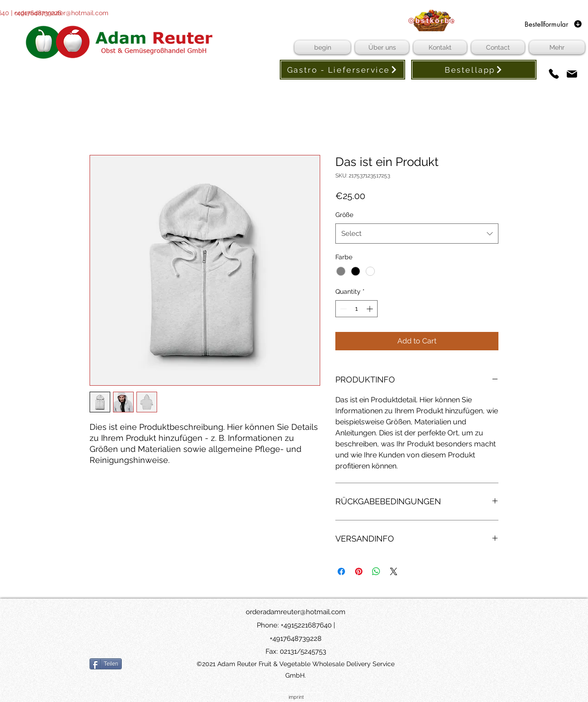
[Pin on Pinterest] (359, 571)
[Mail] (572, 74)
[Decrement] (342, 309)
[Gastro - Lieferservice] (342, 70)
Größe (344, 215)
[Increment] (370, 309)
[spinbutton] (356, 309)
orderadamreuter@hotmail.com (61, 13)
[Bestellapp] (474, 70)
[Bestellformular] (554, 24)
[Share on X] (394, 571)
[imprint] (296, 697)
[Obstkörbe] (432, 20)
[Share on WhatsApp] (376, 571)
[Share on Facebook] (341, 571)
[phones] (554, 74)
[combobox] (417, 234)
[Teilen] (106, 664)
